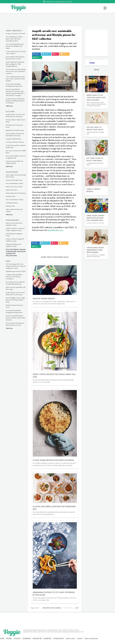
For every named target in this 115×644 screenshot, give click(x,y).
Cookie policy (58, 638)
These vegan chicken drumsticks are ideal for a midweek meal (95, 218)
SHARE (36, 54)
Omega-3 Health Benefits (13, 139)
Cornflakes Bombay (12, 203)
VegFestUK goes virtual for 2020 (16, 271)
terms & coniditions (91, 639)
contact (17, 638)
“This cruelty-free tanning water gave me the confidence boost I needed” (15, 79)
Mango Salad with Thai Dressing (16, 193)
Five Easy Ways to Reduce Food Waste (95, 128)
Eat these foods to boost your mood (95, 159)
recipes (9, 638)
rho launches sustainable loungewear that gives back (14, 85)
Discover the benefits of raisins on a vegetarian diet (16, 157)
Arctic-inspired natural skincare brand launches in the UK (15, 58)
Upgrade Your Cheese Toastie (15, 130)
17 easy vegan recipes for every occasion (53, 460)
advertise (47, 638)
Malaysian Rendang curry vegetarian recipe (14, 245)
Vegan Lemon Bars (12, 190)
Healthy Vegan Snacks (44, 299)
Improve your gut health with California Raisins (14, 162)
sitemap (80, 639)
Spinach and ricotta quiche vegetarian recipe (14, 224)
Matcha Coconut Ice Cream (14, 187)
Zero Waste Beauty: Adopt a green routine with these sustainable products (14, 39)
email (64, 54)
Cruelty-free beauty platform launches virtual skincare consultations (14, 277)
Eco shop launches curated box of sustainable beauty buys (15, 283)
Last (77, 608)
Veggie (92, 63)
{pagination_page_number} (52, 608)
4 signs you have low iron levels (15, 34)
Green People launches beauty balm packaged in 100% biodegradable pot (15, 64)
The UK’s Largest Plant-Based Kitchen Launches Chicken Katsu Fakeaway (16, 318)
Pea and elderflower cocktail (14, 183)
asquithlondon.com (55, 230)
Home (2, 638)
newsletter (37, 638)
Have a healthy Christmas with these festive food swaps (15, 135)
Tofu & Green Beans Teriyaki (15, 200)
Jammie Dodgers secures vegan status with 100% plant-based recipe (15, 300)
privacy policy (71, 639)
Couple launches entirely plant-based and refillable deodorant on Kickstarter (15, 101)
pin (55, 54)
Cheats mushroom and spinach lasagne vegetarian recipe (15, 229)
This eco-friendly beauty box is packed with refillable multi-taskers (15, 46)
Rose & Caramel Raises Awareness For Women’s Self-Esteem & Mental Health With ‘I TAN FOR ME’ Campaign (15, 92)
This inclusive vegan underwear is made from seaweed (95, 250)
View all (9, 106)
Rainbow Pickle (10, 206)
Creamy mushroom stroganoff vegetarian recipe (15, 240)
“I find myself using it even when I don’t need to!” (16, 52)
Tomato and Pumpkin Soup (14, 180)
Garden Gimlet (10, 196)
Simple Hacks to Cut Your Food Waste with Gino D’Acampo (15, 115)
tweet (46, 54)
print (36, 57)
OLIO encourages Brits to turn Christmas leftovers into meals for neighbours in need (16, 266)
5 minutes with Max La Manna (15, 142)
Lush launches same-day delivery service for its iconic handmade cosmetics (16, 71)
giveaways (27, 638)
